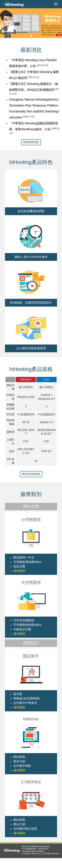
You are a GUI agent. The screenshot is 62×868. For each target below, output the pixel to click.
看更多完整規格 (31, 474)
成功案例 (19, 571)
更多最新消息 (31, 142)
